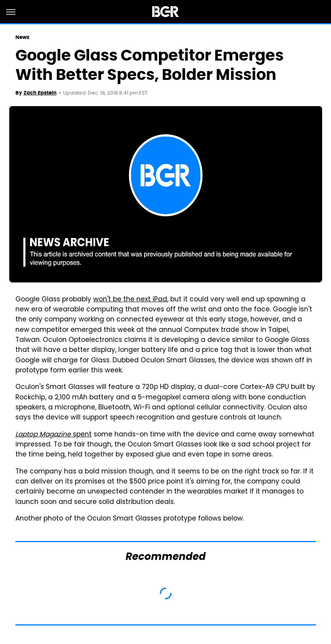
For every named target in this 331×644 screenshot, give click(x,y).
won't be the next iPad (130, 300)
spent (54, 435)
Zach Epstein (40, 93)
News (22, 37)
